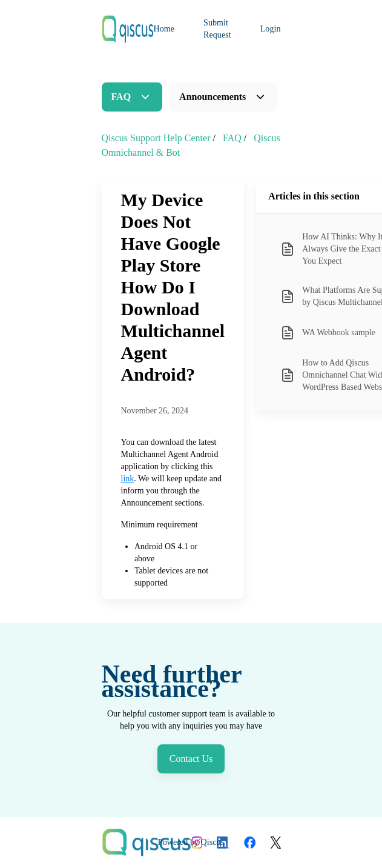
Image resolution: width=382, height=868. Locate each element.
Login (271, 29)
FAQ (121, 97)
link (128, 479)
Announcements (212, 97)
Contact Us (191, 759)
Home (164, 29)
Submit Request (217, 29)
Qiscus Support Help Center (156, 138)
